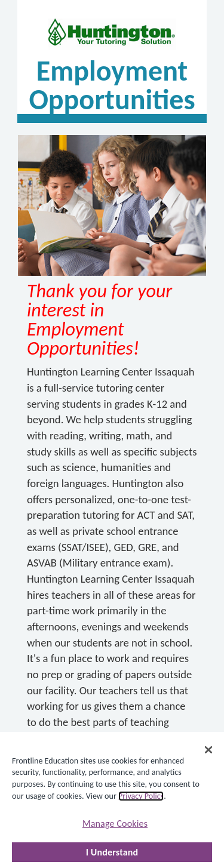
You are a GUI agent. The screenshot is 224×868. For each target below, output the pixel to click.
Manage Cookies (115, 824)
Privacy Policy (141, 796)
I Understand (112, 852)
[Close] (208, 750)
